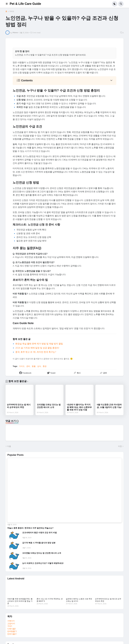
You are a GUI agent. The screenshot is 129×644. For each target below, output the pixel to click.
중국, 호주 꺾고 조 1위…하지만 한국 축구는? (36, 352)
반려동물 (12, 631)
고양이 (11, 624)
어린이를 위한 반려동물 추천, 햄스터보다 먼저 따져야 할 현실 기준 (20, 601)
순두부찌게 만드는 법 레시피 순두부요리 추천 (19, 406)
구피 (10, 626)
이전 (120, 446)
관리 (28, 366)
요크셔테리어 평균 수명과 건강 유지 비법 (39, 533)
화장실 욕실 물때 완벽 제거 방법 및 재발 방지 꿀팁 (39, 344)
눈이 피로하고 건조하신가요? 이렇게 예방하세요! (43, 563)
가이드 (12, 11)
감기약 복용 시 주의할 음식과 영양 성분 (39, 543)
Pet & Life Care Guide (25, 4)
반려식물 (12, 634)
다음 (9, 446)
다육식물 (12, 629)
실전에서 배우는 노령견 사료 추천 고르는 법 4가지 (79, 600)
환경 (45, 366)
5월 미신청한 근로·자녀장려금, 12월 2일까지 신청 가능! (109, 406)
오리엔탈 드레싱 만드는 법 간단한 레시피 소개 (49, 406)
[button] (8, 4)
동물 (34, 366)
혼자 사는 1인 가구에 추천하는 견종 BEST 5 (50, 600)
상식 (39, 366)
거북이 (11, 621)
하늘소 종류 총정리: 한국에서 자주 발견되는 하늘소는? (30, 528)
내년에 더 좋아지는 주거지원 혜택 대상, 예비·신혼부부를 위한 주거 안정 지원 (79, 407)
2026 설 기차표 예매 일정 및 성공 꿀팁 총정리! (37, 348)
